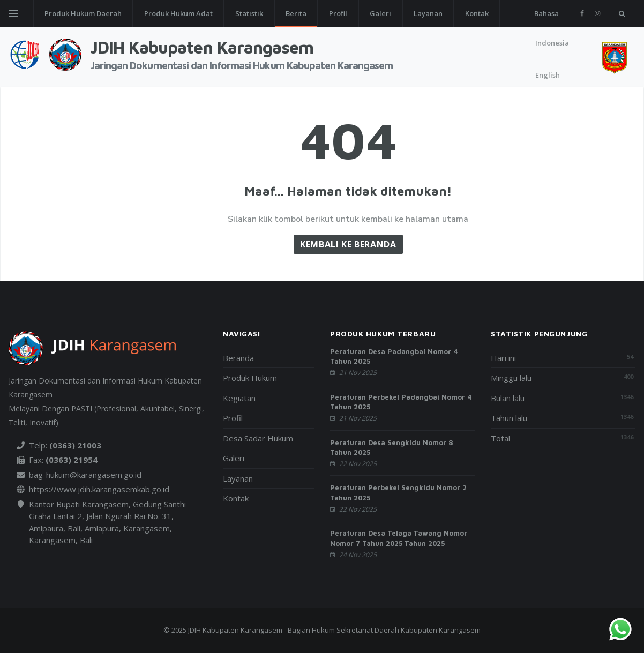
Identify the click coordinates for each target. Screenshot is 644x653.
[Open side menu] (13, 13)
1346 (627, 397)
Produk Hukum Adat (178, 13)
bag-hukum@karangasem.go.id (85, 475)
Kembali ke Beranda (348, 244)
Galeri (380, 13)
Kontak (477, 13)
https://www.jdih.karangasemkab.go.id (99, 489)
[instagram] (597, 13)
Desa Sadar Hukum (258, 438)
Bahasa (546, 13)
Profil (338, 13)
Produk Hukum (250, 378)
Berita (296, 13)
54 (630, 356)
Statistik (249, 13)
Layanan (428, 13)
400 (628, 376)
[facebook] (582, 13)
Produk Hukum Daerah (83, 13)
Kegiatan (239, 398)
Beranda (238, 358)
